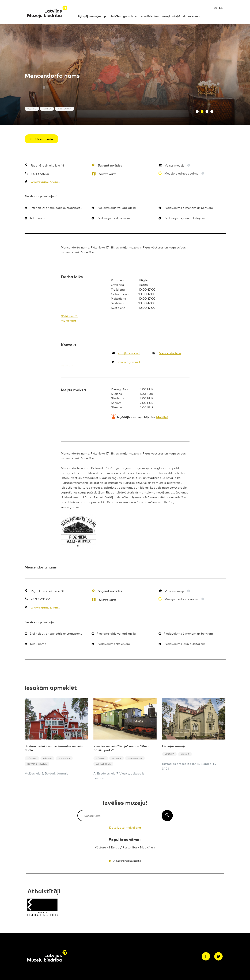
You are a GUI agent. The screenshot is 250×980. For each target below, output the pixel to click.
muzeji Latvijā (171, 16)
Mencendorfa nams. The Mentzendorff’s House (171, 353)
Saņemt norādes (110, 165)
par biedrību (112, 16)
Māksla (114, 847)
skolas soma (191, 16)
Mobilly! (162, 417)
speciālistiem (150, 16)
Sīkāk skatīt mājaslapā (69, 318)
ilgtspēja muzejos (90, 16)
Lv (215, 8)
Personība (130, 847)
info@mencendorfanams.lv (131, 353)
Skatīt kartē (108, 174)
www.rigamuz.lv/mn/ (46, 182)
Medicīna (147, 847)
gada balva (131, 16)
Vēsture (100, 847)
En (221, 8)
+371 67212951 (41, 173)
